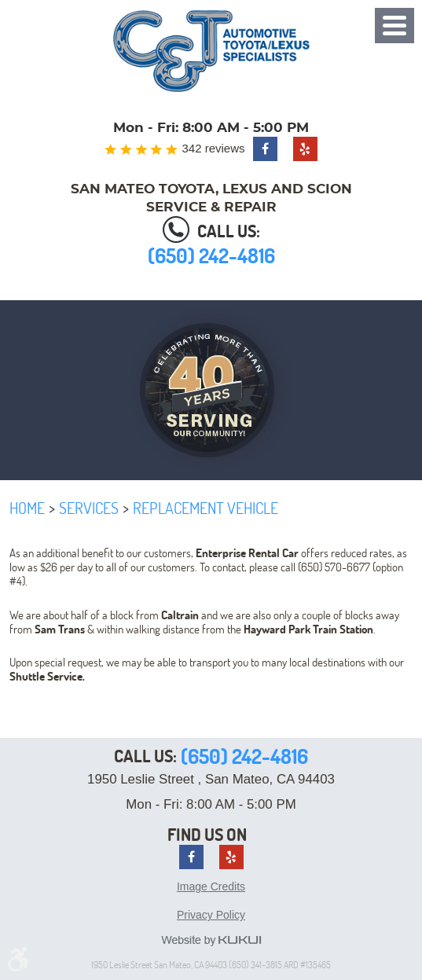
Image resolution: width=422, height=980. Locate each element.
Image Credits (211, 886)
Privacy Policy (211, 915)
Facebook (265, 149)
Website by (211, 941)
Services (89, 508)
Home (27, 508)
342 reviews (213, 148)
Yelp (305, 149)
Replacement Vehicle (205, 508)
